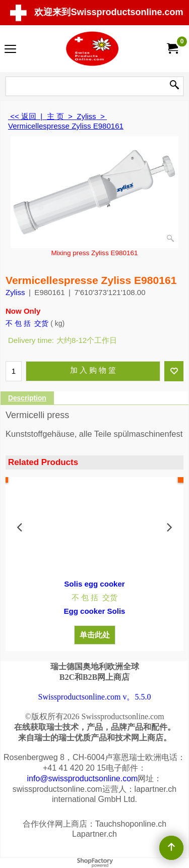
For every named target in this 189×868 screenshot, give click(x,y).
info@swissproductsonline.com (83, 778)
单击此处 (95, 635)
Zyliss (15, 292)
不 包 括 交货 (27, 323)
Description (27, 398)
